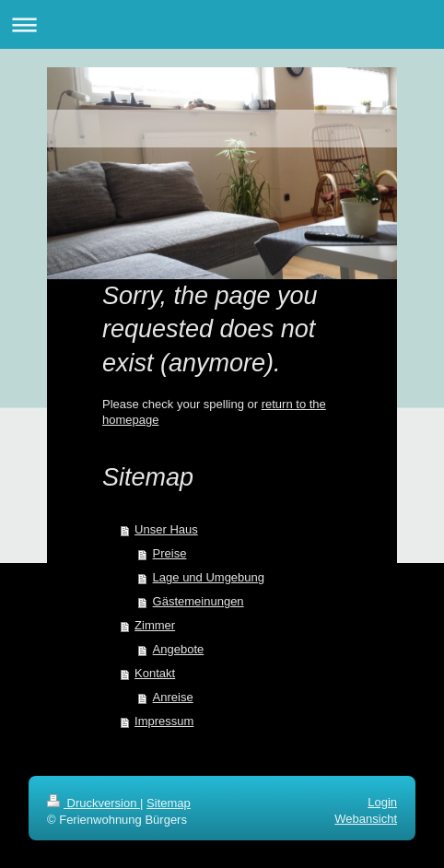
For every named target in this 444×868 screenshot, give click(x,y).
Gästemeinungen (199, 601)
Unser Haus (166, 529)
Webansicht (366, 819)
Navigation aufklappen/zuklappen (222, 24)
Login (382, 802)
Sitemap (169, 803)
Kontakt (155, 673)
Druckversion (93, 803)
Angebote (179, 649)
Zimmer (155, 625)
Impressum (164, 721)
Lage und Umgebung (209, 577)
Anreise (173, 697)
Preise (170, 553)
